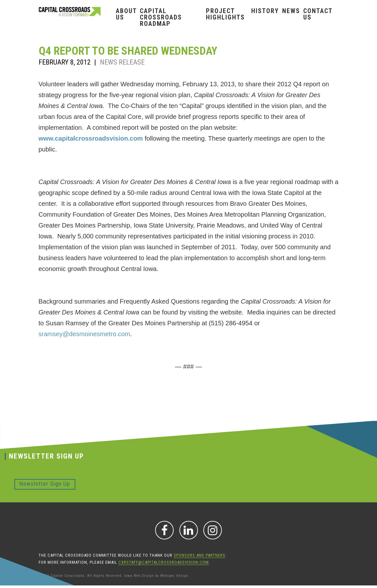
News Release (122, 62)
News (291, 11)
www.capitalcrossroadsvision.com (91, 138)
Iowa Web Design (139, 576)
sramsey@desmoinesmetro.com (84, 334)
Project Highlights (225, 14)
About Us (126, 14)
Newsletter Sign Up (45, 484)
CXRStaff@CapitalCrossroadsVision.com (164, 562)
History (265, 11)
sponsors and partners (200, 555)
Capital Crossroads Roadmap (161, 17)
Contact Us (318, 14)
